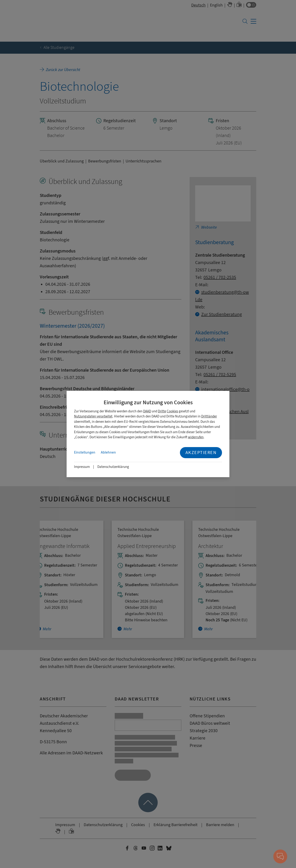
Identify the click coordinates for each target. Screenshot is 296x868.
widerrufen (196, 437)
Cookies (172, 411)
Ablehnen (108, 452)
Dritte (162, 411)
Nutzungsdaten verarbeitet (93, 416)
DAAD (147, 411)
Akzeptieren (201, 453)
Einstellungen (85, 452)
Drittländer (209, 416)
